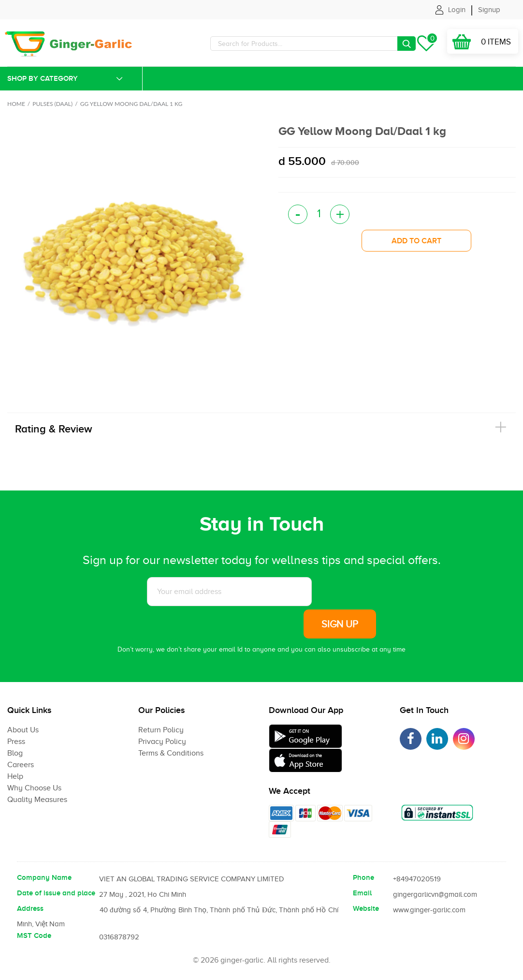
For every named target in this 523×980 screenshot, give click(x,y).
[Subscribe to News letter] (229, 592)
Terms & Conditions (171, 753)
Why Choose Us (34, 788)
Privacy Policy (162, 742)
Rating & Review (54, 429)
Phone (363, 877)
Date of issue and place (56, 893)
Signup (489, 10)
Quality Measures (37, 800)
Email (362, 893)
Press (16, 742)
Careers (21, 765)
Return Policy (161, 730)
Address (30, 908)
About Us (23, 730)
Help (15, 776)
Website (366, 908)
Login (457, 10)
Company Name (44, 877)
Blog (15, 753)
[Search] (313, 44)
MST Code (34, 935)
